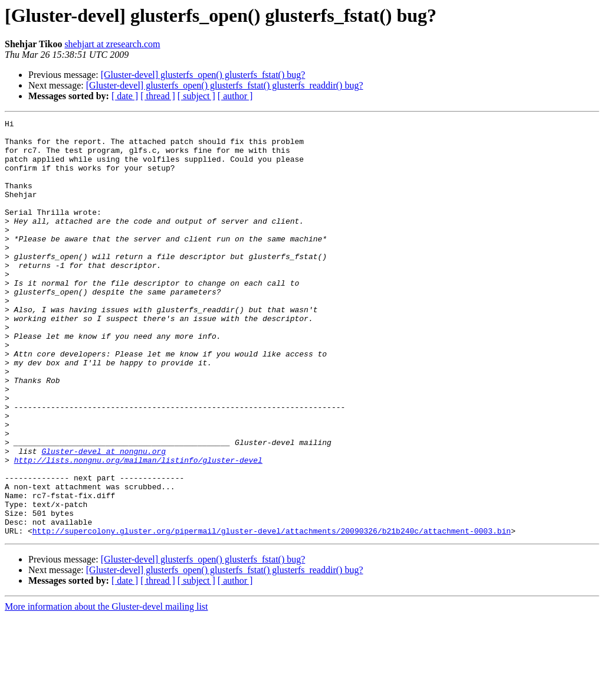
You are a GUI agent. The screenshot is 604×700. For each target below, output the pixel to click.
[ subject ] (196, 96)
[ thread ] (158, 96)
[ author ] (235, 96)
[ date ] (125, 96)
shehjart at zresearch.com (112, 44)
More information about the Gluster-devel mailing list (106, 690)
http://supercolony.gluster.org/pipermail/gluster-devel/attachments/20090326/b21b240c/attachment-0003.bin (272, 614)
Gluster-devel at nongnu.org (104, 518)
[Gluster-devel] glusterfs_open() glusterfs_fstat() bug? (203, 75)
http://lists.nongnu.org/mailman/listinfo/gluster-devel (138, 529)
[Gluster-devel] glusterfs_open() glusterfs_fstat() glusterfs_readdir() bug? (225, 85)
